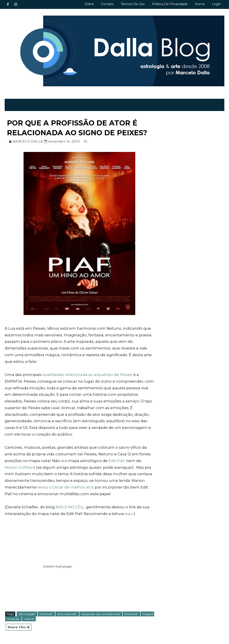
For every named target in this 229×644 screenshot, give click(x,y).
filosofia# (131, 614)
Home (200, 4)
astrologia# (27, 614)
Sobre (89, 4)
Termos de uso (133, 4)
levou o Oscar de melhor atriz (66, 487)
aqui (129, 514)
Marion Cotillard (20, 467)
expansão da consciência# (101, 614)
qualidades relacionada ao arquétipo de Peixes (87, 375)
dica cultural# (67, 614)
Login (216, 4)
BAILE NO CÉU (70, 507)
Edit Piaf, (117, 461)
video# (29, 619)
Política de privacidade (170, 4)
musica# (13, 619)
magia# (148, 614)
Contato (107, 4)
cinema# (46, 614)
